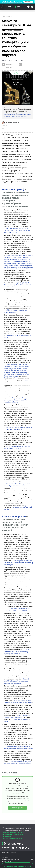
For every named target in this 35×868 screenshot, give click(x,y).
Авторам (13, 833)
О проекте (5, 833)
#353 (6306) (14, 517)
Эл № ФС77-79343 (6, 862)
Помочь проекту (19, 834)
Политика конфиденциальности (13, 838)
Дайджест (18, 73)
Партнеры (20, 833)
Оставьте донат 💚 (17, 808)
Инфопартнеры (7, 834)
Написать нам (6, 836)
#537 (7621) (13, 189)
